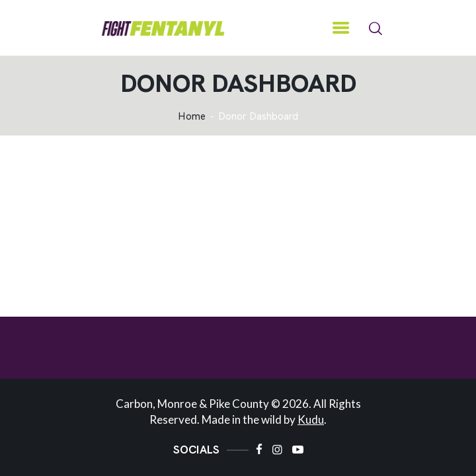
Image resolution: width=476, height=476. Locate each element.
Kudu (311, 419)
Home (192, 117)
